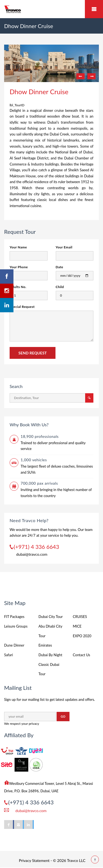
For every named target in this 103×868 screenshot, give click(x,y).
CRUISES (80, 617)
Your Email (64, 247)
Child (60, 287)
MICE (77, 626)
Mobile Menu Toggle (94, 9)
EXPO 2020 (82, 636)
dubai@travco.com (32, 554)
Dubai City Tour (51, 617)
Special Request (22, 307)
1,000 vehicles (34, 460)
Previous (80, 76)
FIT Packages (14, 617)
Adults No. (18, 287)
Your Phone (19, 267)
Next (91, 76)
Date (60, 267)
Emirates (45, 645)
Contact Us (81, 655)
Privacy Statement (34, 860)
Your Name (18, 247)
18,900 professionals (40, 436)
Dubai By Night (50, 655)
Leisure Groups (16, 626)
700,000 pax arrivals (39, 483)
